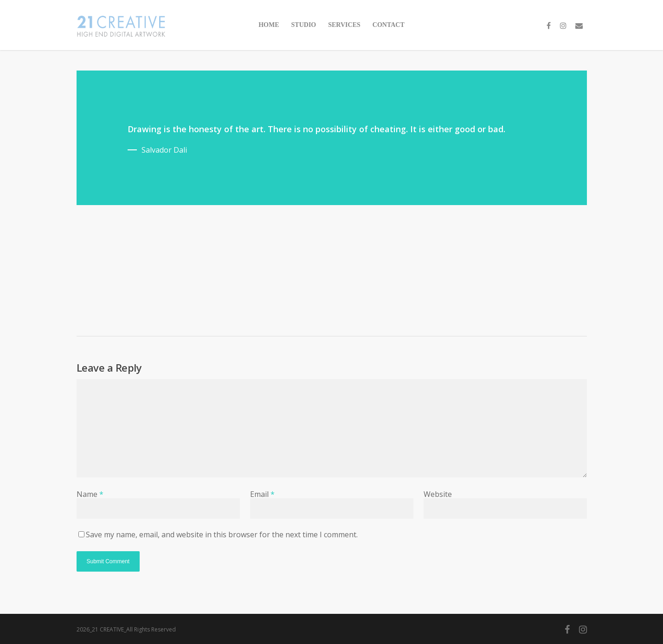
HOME (269, 25)
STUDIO (304, 25)
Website (438, 494)
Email (262, 494)
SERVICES (344, 25)
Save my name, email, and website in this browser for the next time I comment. (222, 535)
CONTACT (389, 25)
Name (90, 494)
